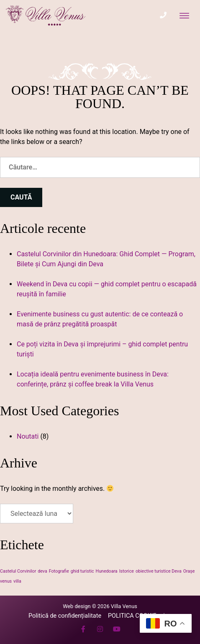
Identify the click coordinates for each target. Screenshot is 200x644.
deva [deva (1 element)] (42, 571)
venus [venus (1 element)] (6, 581)
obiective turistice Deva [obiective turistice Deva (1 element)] (159, 571)
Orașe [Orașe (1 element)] (189, 571)
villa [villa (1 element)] (17, 581)
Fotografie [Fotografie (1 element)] (59, 571)
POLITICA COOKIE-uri (136, 616)
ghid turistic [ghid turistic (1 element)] (82, 571)
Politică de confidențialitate (65, 616)
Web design (77, 606)
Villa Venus (124, 606)
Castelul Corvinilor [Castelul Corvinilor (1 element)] (18, 571)
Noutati (28, 436)
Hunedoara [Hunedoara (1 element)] (107, 571)
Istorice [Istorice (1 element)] (127, 571)
